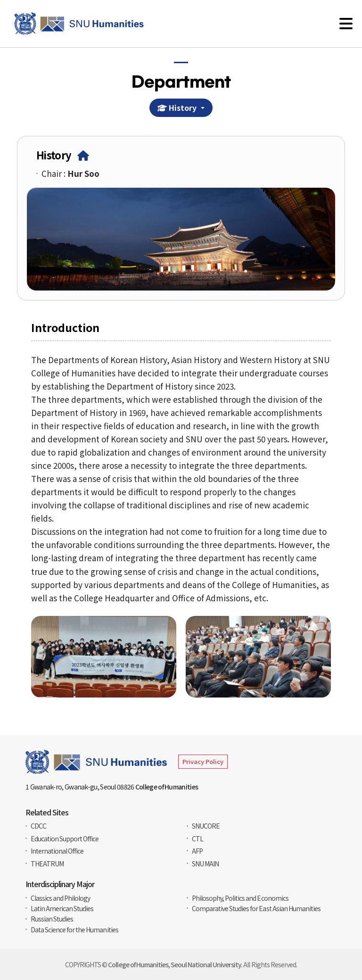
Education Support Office (65, 839)
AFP (197, 851)
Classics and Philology (60, 898)
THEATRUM (47, 864)
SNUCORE (206, 826)
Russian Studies (52, 919)
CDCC (38, 826)
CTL (197, 839)
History (179, 108)
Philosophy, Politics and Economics (240, 898)
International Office (57, 851)
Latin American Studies (62, 908)
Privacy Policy (203, 761)
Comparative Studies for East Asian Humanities (256, 908)
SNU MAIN (205, 864)
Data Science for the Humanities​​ (74, 930)
